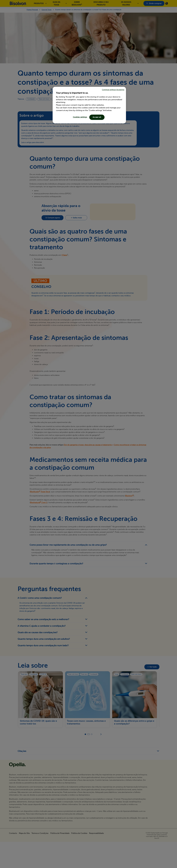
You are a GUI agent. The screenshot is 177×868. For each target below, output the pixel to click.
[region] (89, 105)
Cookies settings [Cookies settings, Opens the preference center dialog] (80, 117)
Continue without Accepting (113, 90)
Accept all (97, 117)
